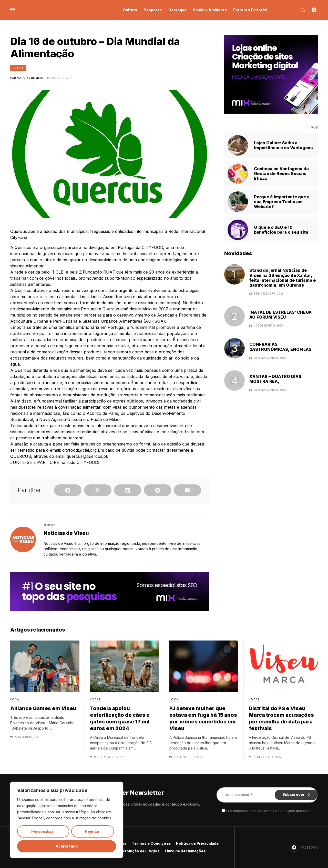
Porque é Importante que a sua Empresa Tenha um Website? (282, 202)
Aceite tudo (67, 846)
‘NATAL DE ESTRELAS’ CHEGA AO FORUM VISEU (280, 315)
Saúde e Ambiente (210, 10)
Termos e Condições (151, 843)
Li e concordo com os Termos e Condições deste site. (269, 811)
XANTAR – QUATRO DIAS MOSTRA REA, (275, 379)
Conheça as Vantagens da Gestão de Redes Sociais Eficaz (281, 173)
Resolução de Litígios (139, 851)
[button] (68, 490)
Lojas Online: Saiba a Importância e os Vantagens (283, 145)
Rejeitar (93, 831)
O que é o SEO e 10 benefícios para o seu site (281, 230)
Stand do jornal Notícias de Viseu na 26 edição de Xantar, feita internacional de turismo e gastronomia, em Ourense (283, 278)
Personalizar (43, 831)
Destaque (177, 10)
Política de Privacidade (197, 843)
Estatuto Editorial (250, 10)
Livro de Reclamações (185, 851)
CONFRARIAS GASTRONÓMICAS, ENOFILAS (280, 347)
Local (18, 68)
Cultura (130, 10)
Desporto (153, 10)
